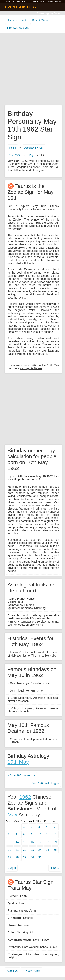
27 (10, 857)
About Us (13, 971)
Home (13, 148)
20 (10, 850)
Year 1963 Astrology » (45, 783)
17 (40, 842)
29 (25, 857)
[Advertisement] (32, 70)
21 (17, 850)
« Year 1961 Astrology (22, 776)
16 (32, 842)
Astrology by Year (48, 13)
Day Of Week (40, 20)
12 (55, 834)
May (31, 155)
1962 (25, 797)
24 (40, 850)
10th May (18, 762)
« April (12, 868)
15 (25, 842)
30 (32, 857)
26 (55, 850)
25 (48, 850)
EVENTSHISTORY (21, 7)
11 (48, 834)
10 (40, 834)
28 (17, 857)
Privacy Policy (31, 971)
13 (10, 842)
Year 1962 (15, 155)
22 (25, 850)
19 (55, 842)
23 (32, 850)
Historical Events (17, 20)
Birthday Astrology (18, 28)
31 (40, 857)
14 (17, 842)
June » (54, 868)
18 (48, 842)
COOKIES (57, 1)
